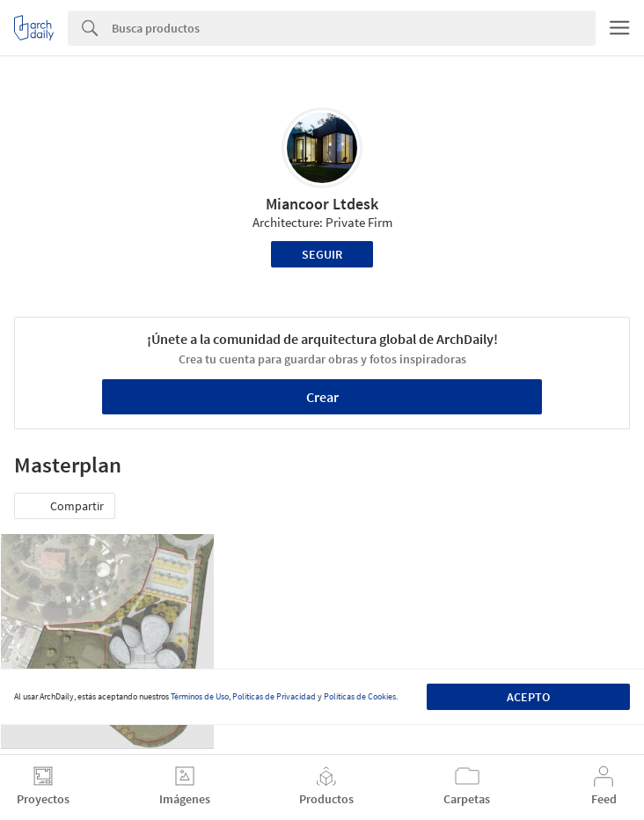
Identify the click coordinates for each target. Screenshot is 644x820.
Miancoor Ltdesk (322, 204)
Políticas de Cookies (360, 696)
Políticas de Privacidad (274, 696)
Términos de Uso (200, 696)
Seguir (322, 254)
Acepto (528, 697)
